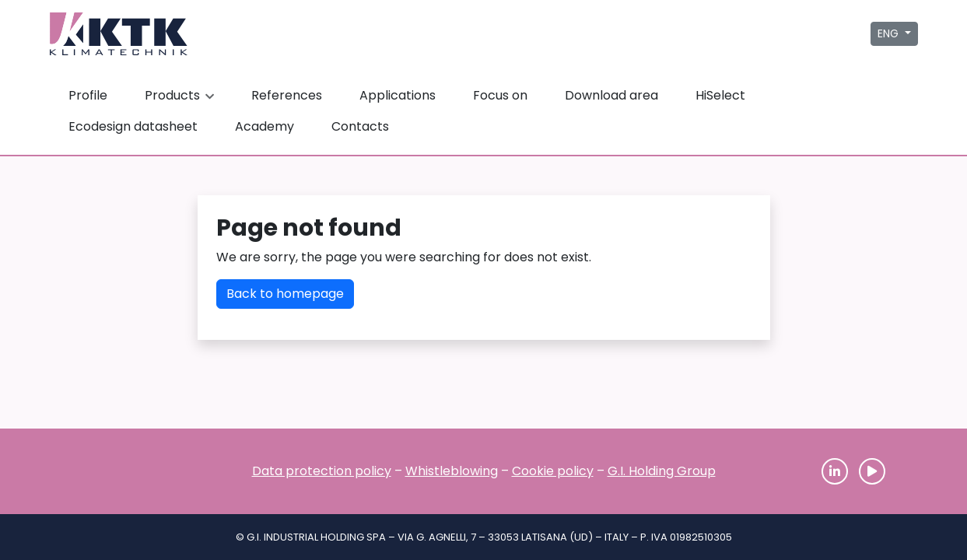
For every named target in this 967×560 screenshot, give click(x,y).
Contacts (360, 126)
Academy (265, 126)
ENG (890, 33)
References (287, 95)
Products (181, 95)
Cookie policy (553, 471)
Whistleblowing (452, 471)
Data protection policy (322, 471)
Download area (611, 95)
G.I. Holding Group (662, 471)
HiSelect (720, 95)
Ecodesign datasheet (133, 126)
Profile (88, 95)
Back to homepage (285, 294)
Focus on (500, 95)
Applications (398, 95)
